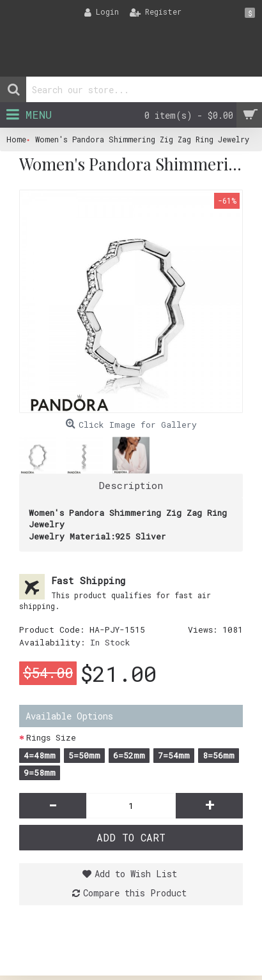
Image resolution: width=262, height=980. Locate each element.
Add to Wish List (136, 874)
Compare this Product (135, 893)
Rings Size (51, 737)
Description (131, 485)
